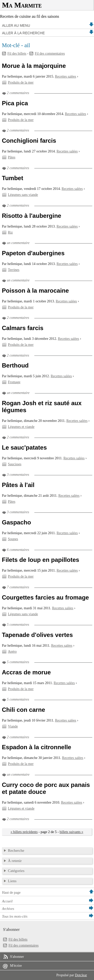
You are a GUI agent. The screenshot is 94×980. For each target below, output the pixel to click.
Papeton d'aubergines (33, 253)
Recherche (16, 850)
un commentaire (18, 243)
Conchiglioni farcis (29, 141)
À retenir (15, 861)
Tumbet (13, 178)
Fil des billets (17, 54)
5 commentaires (18, 625)
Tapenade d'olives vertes (37, 635)
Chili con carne (24, 710)
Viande (13, 726)
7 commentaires (18, 587)
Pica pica (15, 103)
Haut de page (11, 893)
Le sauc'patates (24, 447)
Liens (12, 881)
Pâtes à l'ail (18, 485)
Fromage (14, 382)
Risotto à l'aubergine (32, 216)
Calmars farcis (23, 328)
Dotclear (81, 975)
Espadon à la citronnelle (37, 747)
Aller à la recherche (23, 33)
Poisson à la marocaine (35, 291)
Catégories (16, 871)
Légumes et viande (21, 427)
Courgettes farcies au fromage (45, 597)
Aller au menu (16, 25)
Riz (10, 232)
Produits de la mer (21, 82)
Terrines (14, 270)
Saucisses (15, 464)
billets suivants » (71, 832)
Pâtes (12, 157)
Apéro (12, 652)
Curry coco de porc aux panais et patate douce (46, 788)
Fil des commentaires (50, 54)
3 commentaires (18, 475)
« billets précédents (24, 832)
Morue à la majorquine (34, 66)
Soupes (13, 539)
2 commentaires (18, 93)
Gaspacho (17, 522)
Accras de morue (26, 672)
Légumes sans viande (23, 195)
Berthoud (15, 365)
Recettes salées (65, 76)
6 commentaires (18, 550)
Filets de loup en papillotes (41, 560)
